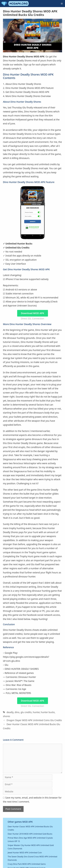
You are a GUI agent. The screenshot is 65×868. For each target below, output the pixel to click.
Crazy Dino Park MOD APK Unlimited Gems (27, 864)
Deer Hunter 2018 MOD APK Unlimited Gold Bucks (30, 834)
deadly (10, 712)
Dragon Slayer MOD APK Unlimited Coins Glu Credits (34, 720)
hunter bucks (48, 712)
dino (17, 712)
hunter (36, 712)
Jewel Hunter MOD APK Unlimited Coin (25, 853)
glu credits (26, 712)
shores (7, 716)
